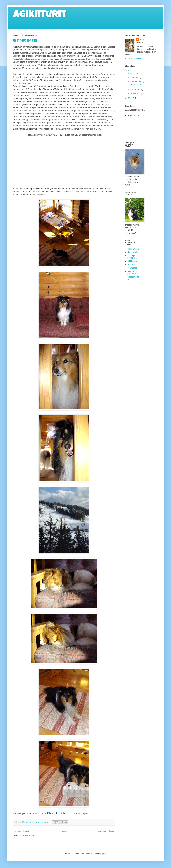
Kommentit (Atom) (26, 836)
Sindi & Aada (133, 249)
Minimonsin (132, 268)
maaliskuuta (136, 81)
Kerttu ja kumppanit (132, 257)
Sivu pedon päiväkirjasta (133, 273)
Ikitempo (131, 265)
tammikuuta (136, 93)
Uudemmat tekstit (22, 831)
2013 (131, 70)
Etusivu (64, 831)
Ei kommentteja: (42, 822)
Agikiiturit (40, 15)
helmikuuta (135, 90)
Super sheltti (133, 252)
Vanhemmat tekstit (106, 831)
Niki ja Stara (133, 261)
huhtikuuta (135, 78)
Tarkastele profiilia (133, 59)
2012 (131, 98)
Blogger (103, 853)
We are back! (25, 41)
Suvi (141, 39)
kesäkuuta (135, 74)
